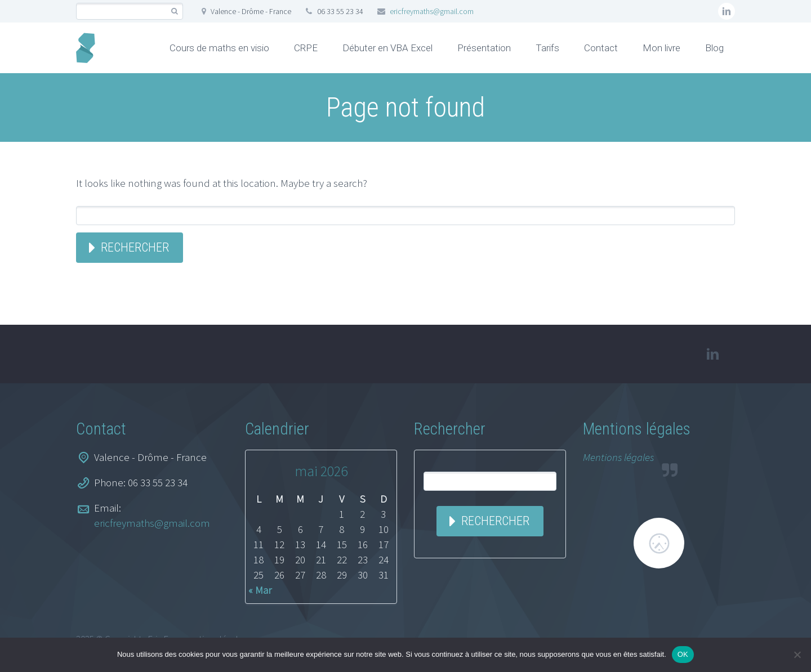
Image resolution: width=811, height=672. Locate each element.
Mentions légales (618, 457)
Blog (714, 48)
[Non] (797, 655)
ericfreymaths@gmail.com (432, 11)
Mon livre (661, 48)
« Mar (260, 590)
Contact (601, 48)
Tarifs (547, 48)
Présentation (484, 48)
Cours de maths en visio (219, 48)
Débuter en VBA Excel (387, 48)
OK (683, 654)
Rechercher (135, 247)
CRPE (306, 48)
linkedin (727, 11)
